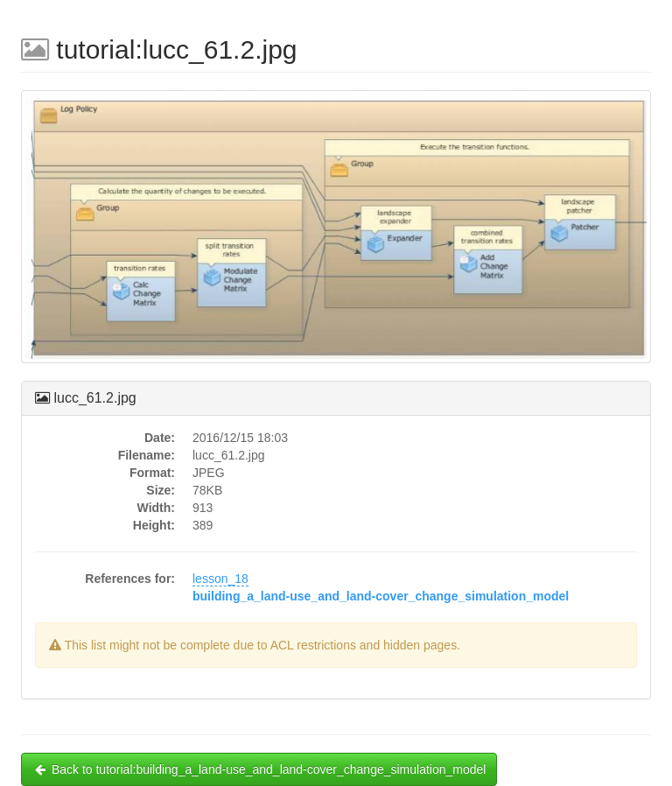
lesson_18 (220, 579)
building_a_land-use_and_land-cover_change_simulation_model (381, 596)
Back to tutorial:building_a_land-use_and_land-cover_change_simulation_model (259, 769)
